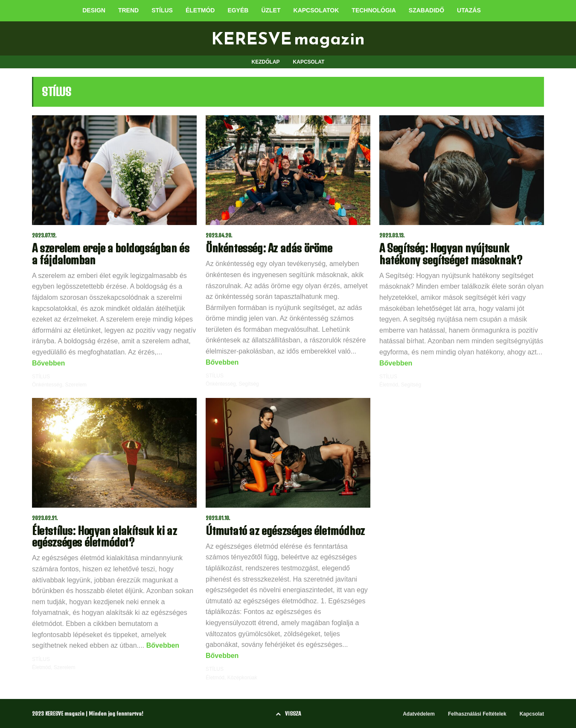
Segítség (249, 384)
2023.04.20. (219, 235)
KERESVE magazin (288, 38)
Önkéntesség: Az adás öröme (269, 248)
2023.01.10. (218, 518)
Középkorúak (242, 678)
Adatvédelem (419, 714)
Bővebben (48, 363)
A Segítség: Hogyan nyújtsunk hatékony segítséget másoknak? (451, 254)
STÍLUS (41, 377)
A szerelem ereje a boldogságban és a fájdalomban (111, 254)
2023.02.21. (45, 518)
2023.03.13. (392, 235)
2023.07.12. (44, 235)
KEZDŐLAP (266, 62)
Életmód (389, 385)
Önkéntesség (47, 385)
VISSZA (288, 714)
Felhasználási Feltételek (477, 714)
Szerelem (76, 385)
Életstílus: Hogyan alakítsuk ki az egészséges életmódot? (104, 536)
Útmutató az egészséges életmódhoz (285, 531)
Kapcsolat (532, 714)
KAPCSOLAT (309, 62)
